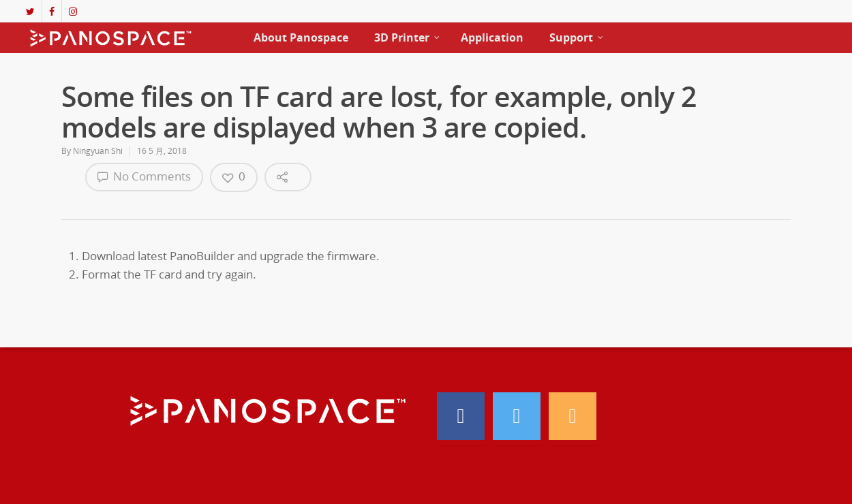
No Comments (144, 176)
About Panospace (301, 37)
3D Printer (407, 37)
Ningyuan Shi (98, 151)
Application (492, 37)
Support (577, 37)
